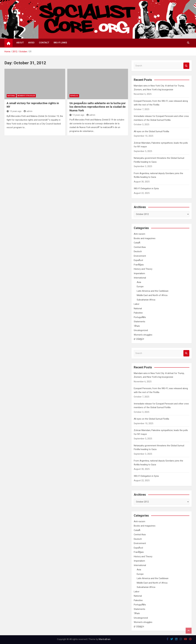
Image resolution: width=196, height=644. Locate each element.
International (140, 278)
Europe (140, 287)
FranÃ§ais (139, 265)
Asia (139, 282)
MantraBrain (105, 639)
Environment (140, 256)
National (11, 96)
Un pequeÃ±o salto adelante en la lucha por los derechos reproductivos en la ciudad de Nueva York (98, 107)
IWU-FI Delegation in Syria (146, 188)
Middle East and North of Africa (152, 295)
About (20, 43)
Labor (137, 304)
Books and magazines (145, 238)
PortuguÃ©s (140, 317)
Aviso (31, 43)
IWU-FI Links (60, 43)
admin (28, 111)
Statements (139, 322)
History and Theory (143, 269)
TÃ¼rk (137, 326)
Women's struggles (26, 96)
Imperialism (139, 273)
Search (186, 66)
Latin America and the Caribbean (153, 291)
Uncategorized (141, 330)
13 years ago (14, 111)
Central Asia (140, 247)
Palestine (138, 313)
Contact (44, 43)
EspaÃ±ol (74, 96)
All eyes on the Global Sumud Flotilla (151, 131)
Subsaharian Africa (146, 300)
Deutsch (138, 251)
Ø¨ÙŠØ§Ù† (139, 339)
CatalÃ (137, 243)
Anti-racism (139, 234)
